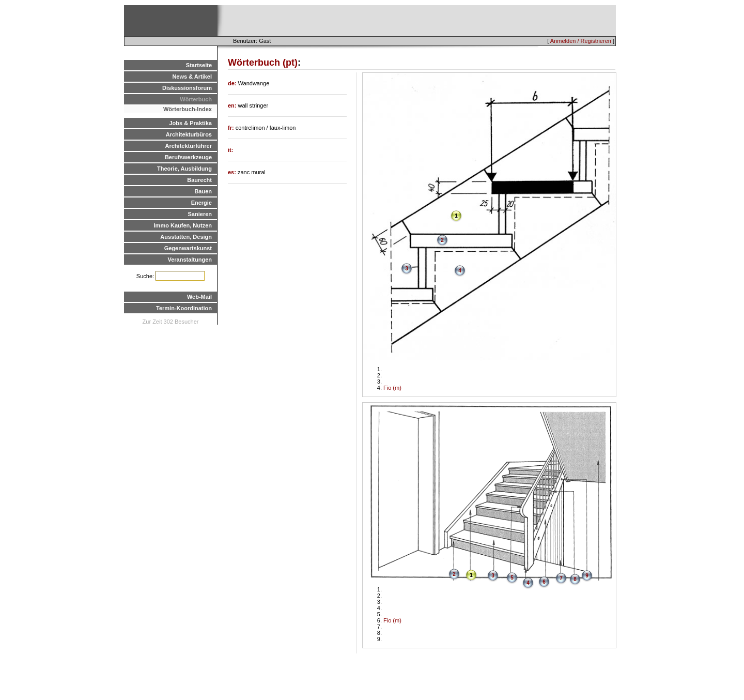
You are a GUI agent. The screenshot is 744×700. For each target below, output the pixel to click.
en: (233, 105)
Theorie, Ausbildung (184, 169)
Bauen (203, 191)
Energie (202, 203)
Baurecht (199, 180)
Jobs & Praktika (190, 123)
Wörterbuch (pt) (263, 63)
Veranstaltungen (190, 260)
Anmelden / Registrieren (581, 41)
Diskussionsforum (187, 88)
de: (233, 83)
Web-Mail (199, 297)
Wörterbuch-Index (188, 109)
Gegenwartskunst (188, 248)
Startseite (199, 65)
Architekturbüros (189, 134)
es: (233, 172)
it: (230, 150)
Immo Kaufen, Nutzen (183, 225)
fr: (232, 128)
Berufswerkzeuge (188, 157)
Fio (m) (392, 388)
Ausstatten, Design (186, 237)
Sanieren (200, 214)
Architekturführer (189, 146)
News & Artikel (192, 77)
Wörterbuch (196, 99)
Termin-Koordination (184, 308)
